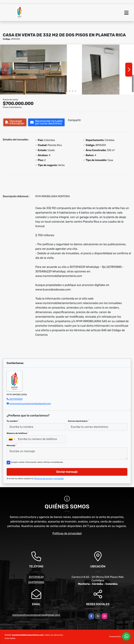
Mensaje (12, 445)
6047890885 (36, 582)
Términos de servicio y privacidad (49, 479)
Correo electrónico (78, 421)
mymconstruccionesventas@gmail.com (30, 404)
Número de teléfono (17, 433)
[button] (59, 91)
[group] (33, 70)
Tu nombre (13, 421)
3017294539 (16, 399)
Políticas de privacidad (67, 533)
